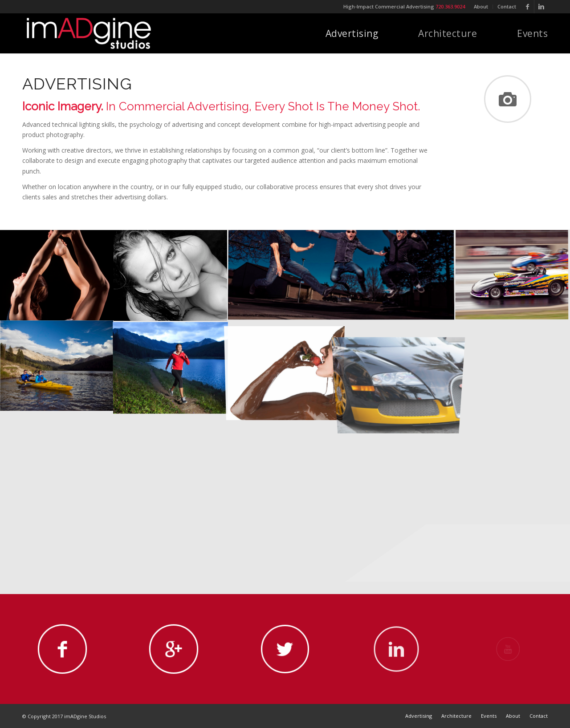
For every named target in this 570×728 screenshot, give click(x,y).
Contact (507, 6)
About (481, 6)
